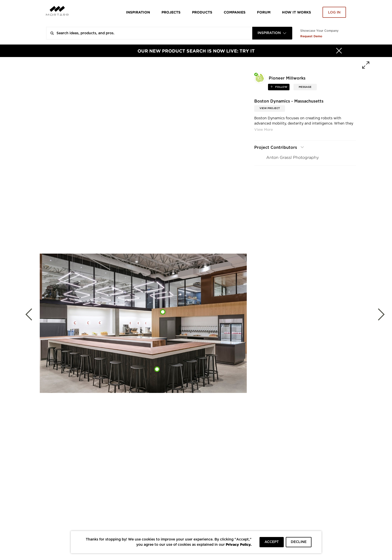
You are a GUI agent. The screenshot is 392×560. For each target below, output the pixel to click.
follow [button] (281, 87)
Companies (235, 12)
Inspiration (138, 12)
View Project (270, 108)
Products (202, 12)
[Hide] (339, 51)
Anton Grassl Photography (292, 157)
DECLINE (299, 542)
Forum (264, 12)
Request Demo (311, 36)
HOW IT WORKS (296, 12)
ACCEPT (272, 542)
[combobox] (272, 33)
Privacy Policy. (239, 544)
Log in (334, 13)
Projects (171, 12)
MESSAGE (305, 87)
